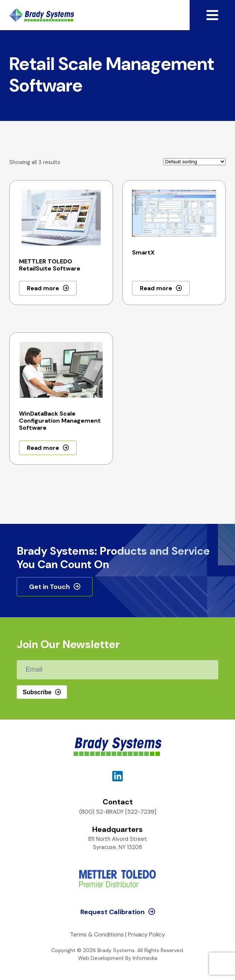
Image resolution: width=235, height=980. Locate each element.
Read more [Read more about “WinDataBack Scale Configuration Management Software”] (43, 448)
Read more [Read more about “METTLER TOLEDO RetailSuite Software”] (43, 288)
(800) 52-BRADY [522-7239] (118, 812)
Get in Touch (49, 587)
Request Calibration (112, 912)
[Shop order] (194, 162)
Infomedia (145, 958)
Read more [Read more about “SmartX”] (156, 288)
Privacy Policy (147, 934)
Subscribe (37, 692)
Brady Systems (42, 15)
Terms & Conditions (97, 934)
